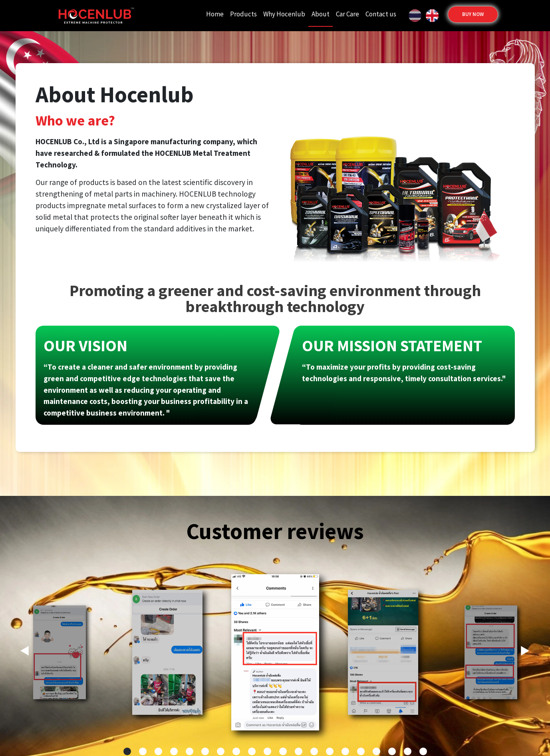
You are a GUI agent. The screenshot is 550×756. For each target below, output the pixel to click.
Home (215, 14)
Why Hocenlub (284, 14)
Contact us (381, 14)
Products (243, 14)
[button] (525, 655)
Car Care (347, 14)
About (321, 14)
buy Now (473, 14)
